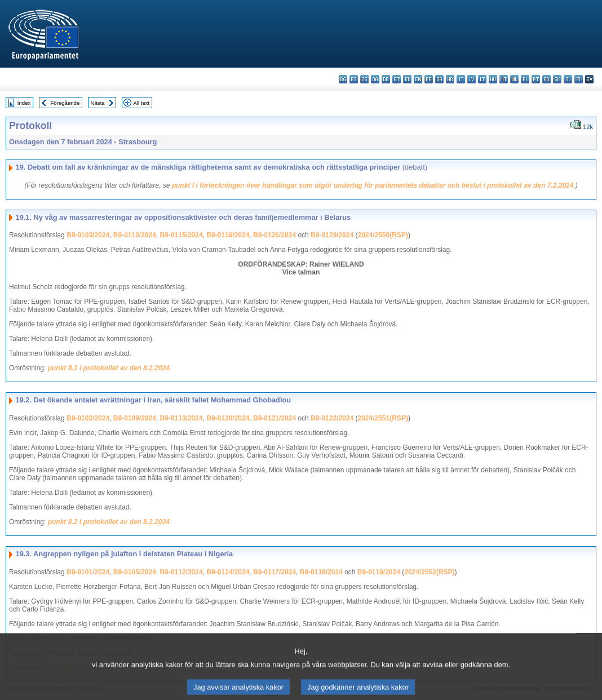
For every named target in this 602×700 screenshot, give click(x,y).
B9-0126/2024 (275, 235)
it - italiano (461, 79)
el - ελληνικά (407, 79)
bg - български (343, 79)
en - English (418, 79)
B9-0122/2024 (332, 418)
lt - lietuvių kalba (482, 79)
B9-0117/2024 (275, 572)
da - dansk (375, 79)
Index (24, 103)
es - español (354, 79)
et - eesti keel (397, 79)
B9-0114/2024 (228, 572)
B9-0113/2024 (182, 418)
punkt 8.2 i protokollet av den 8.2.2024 (109, 522)
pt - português (536, 79)
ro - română (546, 79)
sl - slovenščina (568, 79)
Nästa (98, 103)
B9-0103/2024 (88, 235)
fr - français (429, 79)
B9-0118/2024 (321, 572)
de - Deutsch (386, 79)
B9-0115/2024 (182, 235)
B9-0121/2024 (275, 418)
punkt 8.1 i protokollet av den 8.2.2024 (109, 368)
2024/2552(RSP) (429, 572)
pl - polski (525, 79)
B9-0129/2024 (332, 235)
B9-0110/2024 (135, 235)
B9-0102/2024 (88, 418)
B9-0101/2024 (88, 572)
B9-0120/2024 (228, 418)
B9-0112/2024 (182, 572)
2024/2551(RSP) (382, 418)
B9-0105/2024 (135, 572)
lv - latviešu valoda (472, 79)
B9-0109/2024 (135, 418)
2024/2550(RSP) (382, 235)
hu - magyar (493, 79)
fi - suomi (579, 79)
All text (141, 103)
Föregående (65, 103)
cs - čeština (364, 79)
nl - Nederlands (514, 79)
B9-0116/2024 (228, 235)
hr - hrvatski (450, 79)
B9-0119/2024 (379, 572)
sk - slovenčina (557, 79)
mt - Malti (504, 79)
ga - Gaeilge (439, 79)
